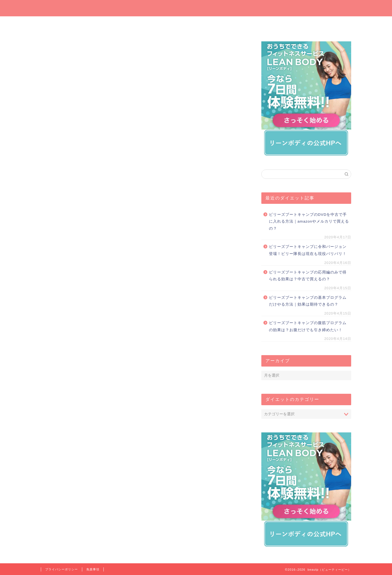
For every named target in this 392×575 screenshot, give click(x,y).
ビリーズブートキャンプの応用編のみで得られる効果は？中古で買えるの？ (308, 276)
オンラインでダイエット (222, 25)
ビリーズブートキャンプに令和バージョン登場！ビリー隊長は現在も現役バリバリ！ (308, 250)
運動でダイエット (274, 23)
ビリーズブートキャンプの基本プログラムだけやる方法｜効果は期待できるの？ (308, 301)
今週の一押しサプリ (118, 25)
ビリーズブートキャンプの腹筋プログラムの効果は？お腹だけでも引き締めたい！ (308, 326)
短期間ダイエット (325, 23)
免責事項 (93, 569)
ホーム (67, 23)
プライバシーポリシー (62, 569)
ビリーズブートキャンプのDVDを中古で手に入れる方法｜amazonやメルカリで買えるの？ (309, 222)
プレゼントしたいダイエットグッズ (170, 25)
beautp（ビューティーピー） (196, 8)
